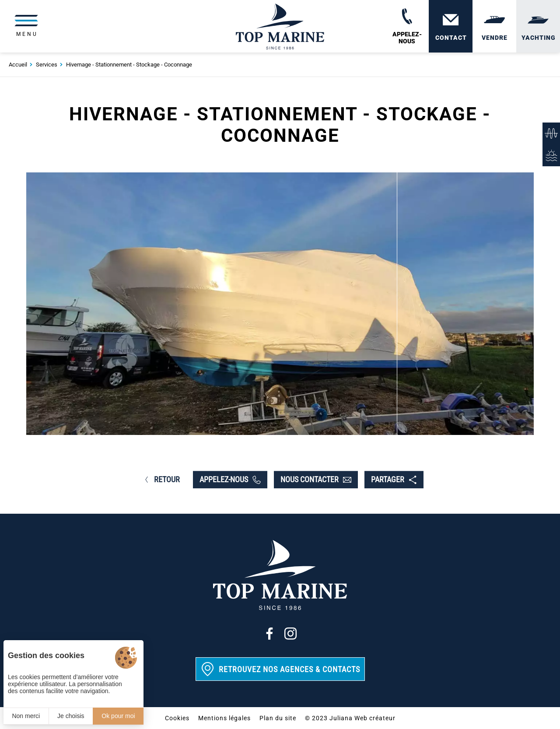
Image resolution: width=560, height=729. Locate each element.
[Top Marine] (280, 26)
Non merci (26, 716)
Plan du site (278, 718)
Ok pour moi (118, 716)
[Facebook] (269, 634)
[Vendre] (494, 26)
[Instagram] (290, 634)
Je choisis (71, 716)
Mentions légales (224, 718)
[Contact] (451, 26)
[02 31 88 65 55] (407, 26)
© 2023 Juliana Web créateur (350, 718)
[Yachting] (538, 26)
